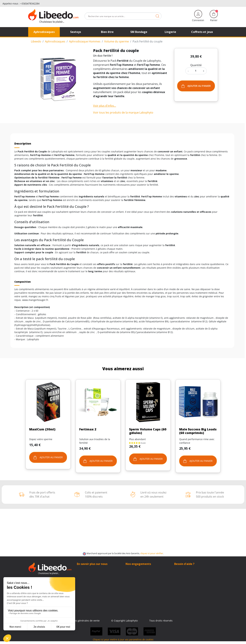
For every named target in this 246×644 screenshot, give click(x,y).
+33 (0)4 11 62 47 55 (188, 576)
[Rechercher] (123, 16)
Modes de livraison (136, 573)
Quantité (196, 65)
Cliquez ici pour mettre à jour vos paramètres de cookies (123, 642)
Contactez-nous (86, 573)
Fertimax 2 (88, 429)
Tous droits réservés (181, 621)
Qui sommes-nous (87, 569)
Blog (79, 576)
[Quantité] (196, 71)
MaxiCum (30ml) (42, 429)
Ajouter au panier (196, 86)
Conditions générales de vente (102, 621)
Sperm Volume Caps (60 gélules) (148, 431)
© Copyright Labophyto (144, 621)
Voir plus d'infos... (105, 106)
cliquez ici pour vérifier (152, 553)
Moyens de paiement (138, 580)
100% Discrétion (135, 569)
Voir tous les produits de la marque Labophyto (123, 113)
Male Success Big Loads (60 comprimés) (198, 431)
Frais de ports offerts (137, 576)
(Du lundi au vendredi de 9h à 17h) (194, 580)
